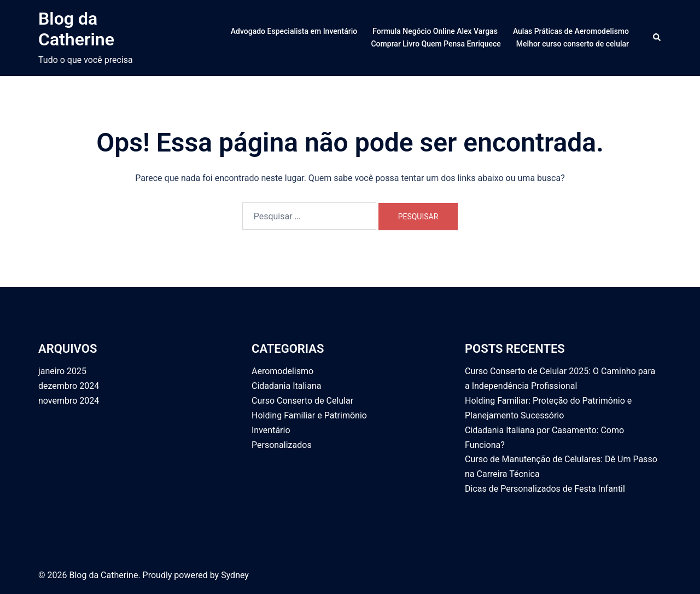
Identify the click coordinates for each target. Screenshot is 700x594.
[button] (657, 38)
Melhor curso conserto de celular (573, 44)
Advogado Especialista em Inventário (294, 31)
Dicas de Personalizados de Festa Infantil (545, 489)
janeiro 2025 (62, 371)
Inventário (271, 430)
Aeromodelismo (282, 371)
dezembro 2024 (69, 386)
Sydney (235, 575)
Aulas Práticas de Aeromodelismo (571, 31)
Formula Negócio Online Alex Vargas (435, 31)
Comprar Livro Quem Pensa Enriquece (436, 44)
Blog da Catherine (76, 29)
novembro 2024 (69, 401)
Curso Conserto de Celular (302, 401)
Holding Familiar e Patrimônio (309, 415)
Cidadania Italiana (286, 386)
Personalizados (282, 445)
